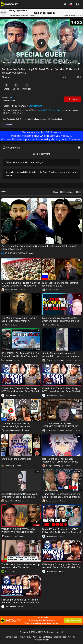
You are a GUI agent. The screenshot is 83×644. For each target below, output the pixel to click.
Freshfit (7, 98)
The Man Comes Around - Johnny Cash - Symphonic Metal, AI (19, 319)
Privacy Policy (25, 637)
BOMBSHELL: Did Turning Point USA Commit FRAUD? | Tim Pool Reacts (20, 355)
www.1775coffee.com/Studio (50, 110)
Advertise (72, 637)
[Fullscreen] (79, 63)
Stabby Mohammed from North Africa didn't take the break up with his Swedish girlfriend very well (61, 356)
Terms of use (11, 637)
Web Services (60, 637)
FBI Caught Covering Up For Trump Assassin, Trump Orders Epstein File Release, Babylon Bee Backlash (61, 567)
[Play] (4, 63)
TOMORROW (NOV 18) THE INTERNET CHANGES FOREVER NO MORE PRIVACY (60, 426)
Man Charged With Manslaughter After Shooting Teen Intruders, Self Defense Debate (61, 321)
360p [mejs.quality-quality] (75, 63)
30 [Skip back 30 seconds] (60, 63)
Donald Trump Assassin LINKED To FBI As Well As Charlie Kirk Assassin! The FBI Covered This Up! (62, 532)
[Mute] (69, 63)
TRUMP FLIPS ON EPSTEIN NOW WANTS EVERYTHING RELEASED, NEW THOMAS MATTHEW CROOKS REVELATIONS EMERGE (20, 533)
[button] (71, 4)
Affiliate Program (41, 640)
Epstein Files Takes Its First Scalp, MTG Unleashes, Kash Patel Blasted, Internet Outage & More (20, 391)
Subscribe (72, 99)
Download (27, 87)
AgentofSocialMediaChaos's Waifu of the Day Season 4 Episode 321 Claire (20, 497)
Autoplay (71, 192)
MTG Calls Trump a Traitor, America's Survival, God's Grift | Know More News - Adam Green (21, 286)
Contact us (47, 637)
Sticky (56, 192)
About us (37, 637)
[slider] (30, 62)
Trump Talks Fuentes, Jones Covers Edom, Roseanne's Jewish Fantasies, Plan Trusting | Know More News (62, 497)
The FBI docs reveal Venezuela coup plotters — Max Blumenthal (20, 566)
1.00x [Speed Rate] (55, 63)
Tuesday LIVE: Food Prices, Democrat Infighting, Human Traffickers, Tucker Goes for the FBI (20, 426)
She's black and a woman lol (16, 459)
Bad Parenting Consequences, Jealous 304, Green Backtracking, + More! (61, 462)
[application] (41, 43)
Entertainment (35, 106)
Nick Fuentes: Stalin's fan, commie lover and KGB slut (60, 284)
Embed (16, 87)
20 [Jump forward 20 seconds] (65, 63)
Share (6, 87)
